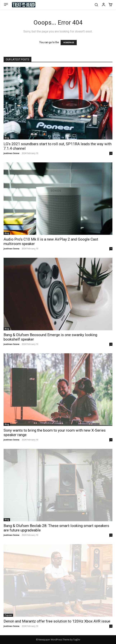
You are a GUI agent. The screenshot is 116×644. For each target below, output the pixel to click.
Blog (7, 138)
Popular (8, 615)
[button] (96, 5)
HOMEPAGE (69, 43)
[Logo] (24, 5)
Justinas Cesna (11, 153)
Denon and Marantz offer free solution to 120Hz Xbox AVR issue (57, 621)
